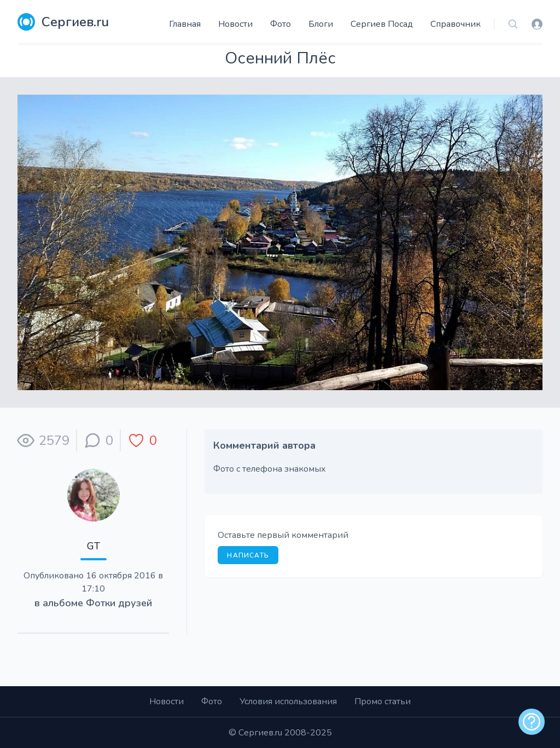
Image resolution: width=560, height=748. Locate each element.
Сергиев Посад (382, 24)
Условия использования (288, 701)
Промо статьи (383, 701)
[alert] (532, 722)
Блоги (321, 24)
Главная (185, 24)
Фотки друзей (119, 603)
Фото (281, 24)
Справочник (456, 24)
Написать (248, 555)
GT (94, 546)
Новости (235, 24)
